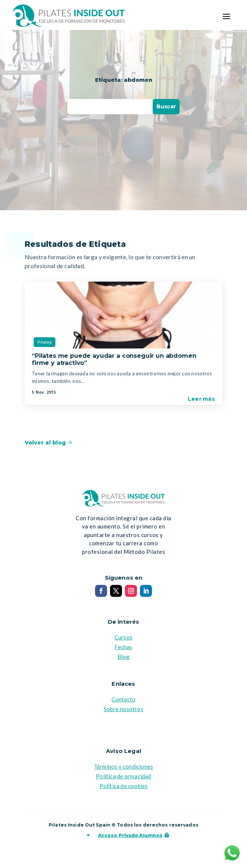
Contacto (124, 699)
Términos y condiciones (124, 766)
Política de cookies (124, 786)
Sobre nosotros (124, 709)
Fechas (123, 647)
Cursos (124, 637)
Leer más (201, 399)
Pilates (45, 342)
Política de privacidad (123, 776)
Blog (124, 657)
